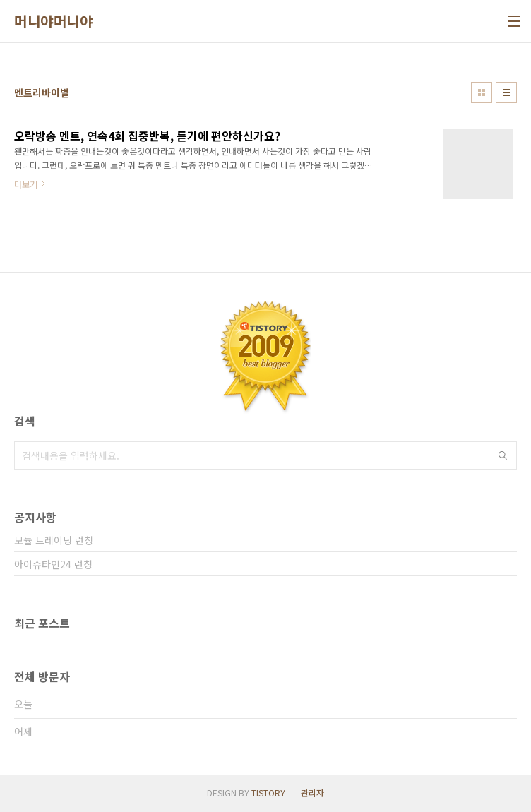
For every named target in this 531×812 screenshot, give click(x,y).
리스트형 (506, 92)
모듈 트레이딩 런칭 (54, 540)
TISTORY (268, 793)
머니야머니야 (53, 21)
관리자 (312, 793)
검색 (503, 455)
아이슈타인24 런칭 (53, 564)
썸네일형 (482, 92)
